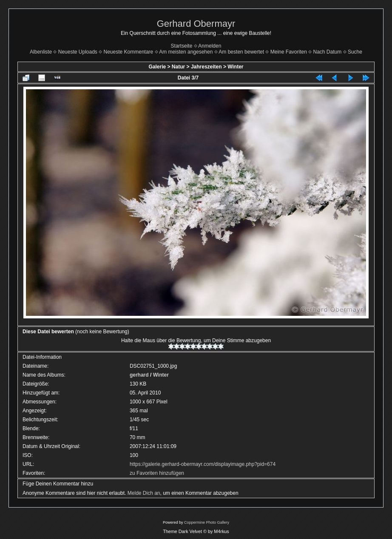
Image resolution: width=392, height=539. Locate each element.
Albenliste (41, 52)
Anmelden (210, 46)
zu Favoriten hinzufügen (157, 473)
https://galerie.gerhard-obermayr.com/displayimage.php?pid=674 (203, 464)
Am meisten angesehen (186, 52)
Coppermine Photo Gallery (207, 522)
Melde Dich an (144, 493)
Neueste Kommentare (129, 52)
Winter (235, 67)
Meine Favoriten (289, 52)
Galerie (157, 67)
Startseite (182, 46)
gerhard (139, 375)
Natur (178, 67)
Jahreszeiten (206, 67)
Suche (355, 52)
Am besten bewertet (241, 52)
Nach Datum (328, 52)
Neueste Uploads (78, 52)
